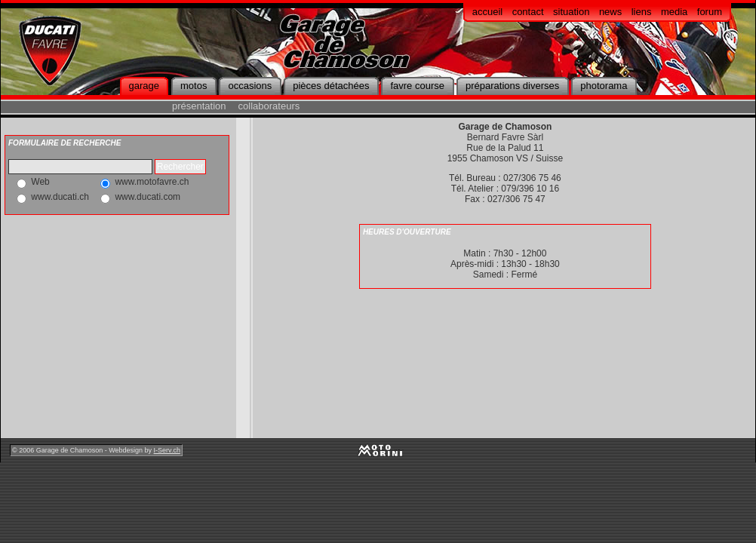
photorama (604, 86)
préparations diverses (512, 86)
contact (528, 12)
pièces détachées (331, 86)
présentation (199, 106)
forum (710, 12)
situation (571, 12)
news (610, 12)
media (674, 12)
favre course (417, 86)
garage (144, 86)
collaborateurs (269, 106)
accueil (487, 12)
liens (642, 12)
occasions (250, 86)
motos (194, 86)
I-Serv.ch (167, 450)
